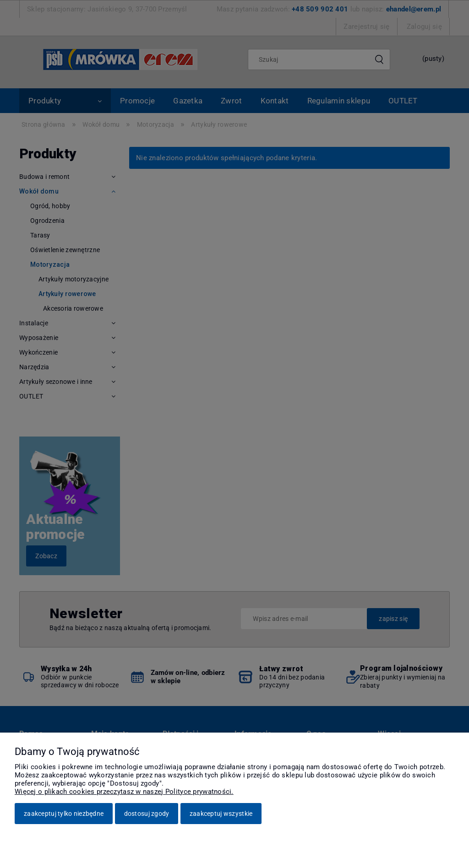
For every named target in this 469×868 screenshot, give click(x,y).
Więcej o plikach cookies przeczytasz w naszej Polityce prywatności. (124, 792)
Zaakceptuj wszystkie (221, 814)
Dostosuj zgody (147, 814)
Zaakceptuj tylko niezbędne (64, 814)
